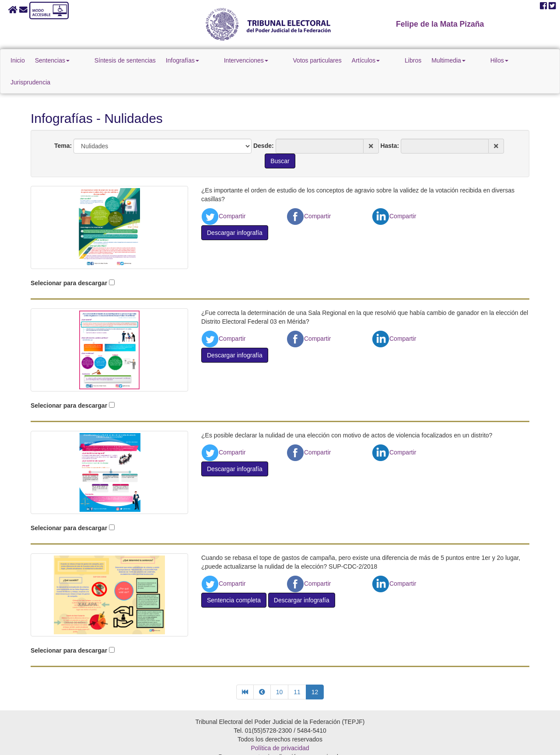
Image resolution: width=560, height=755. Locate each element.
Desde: (264, 124)
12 (315, 670)
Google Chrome (267, 744)
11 (297, 670)
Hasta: (390, 124)
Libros (385, 60)
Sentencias (83, 60)
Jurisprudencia (495, 60)
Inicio (49, 60)
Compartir (223, 194)
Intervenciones (247, 60)
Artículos (353, 60)
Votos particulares (304, 60)
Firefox (305, 744)
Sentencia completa (234, 578)
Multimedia (420, 60)
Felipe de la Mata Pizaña (440, 24)
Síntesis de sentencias (141, 60)
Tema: (63, 124)
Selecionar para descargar (69, 261)
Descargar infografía (235, 211)
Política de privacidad (280, 726)
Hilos (457, 60)
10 (280, 670)
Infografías (199, 60)
